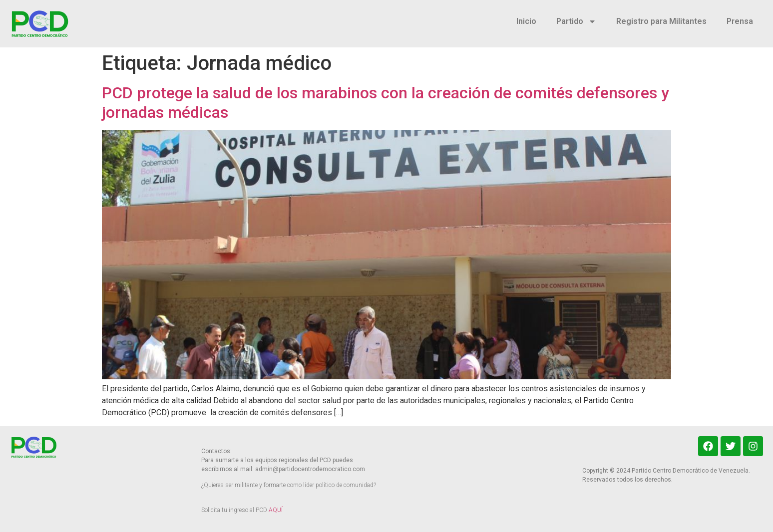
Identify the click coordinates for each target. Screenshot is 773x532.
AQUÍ (276, 510)
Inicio (526, 21)
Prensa (740, 21)
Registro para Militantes (661, 21)
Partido (576, 21)
